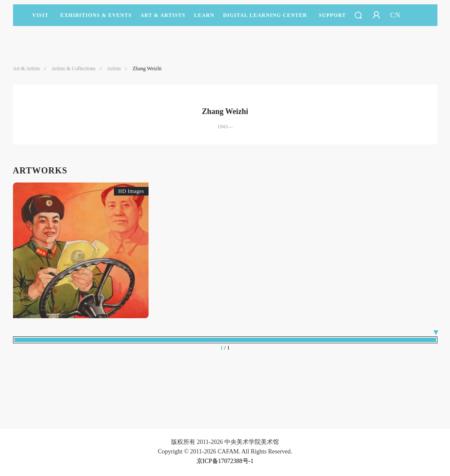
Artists (114, 68)
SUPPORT (332, 19)
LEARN (204, 19)
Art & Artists (163, 19)
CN (395, 15)
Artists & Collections (74, 68)
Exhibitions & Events (96, 19)
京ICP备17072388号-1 (225, 461)
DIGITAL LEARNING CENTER (265, 15)
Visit (41, 15)
